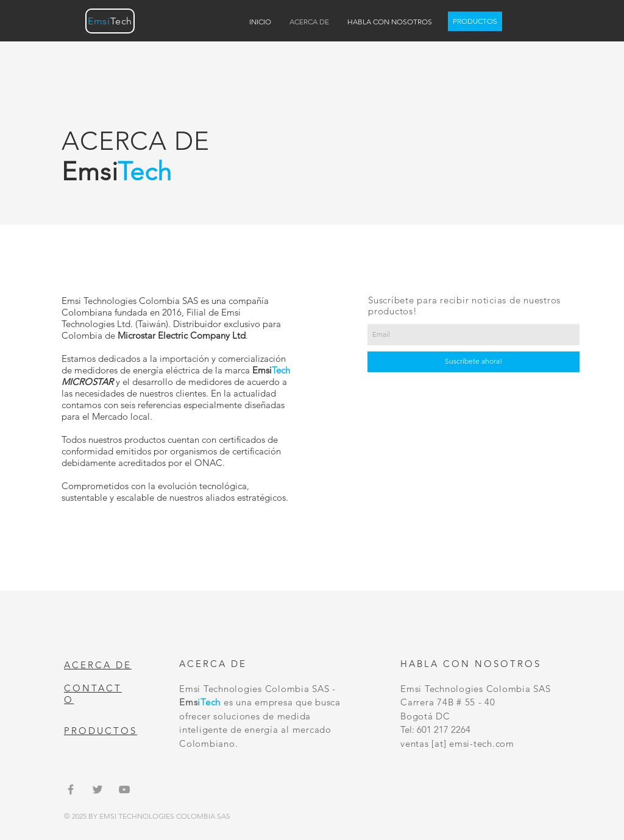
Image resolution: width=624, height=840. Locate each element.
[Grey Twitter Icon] (97, 789)
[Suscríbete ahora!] (473, 362)
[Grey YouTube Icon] (124, 789)
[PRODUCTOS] (475, 21)
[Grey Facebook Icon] (71, 789)
